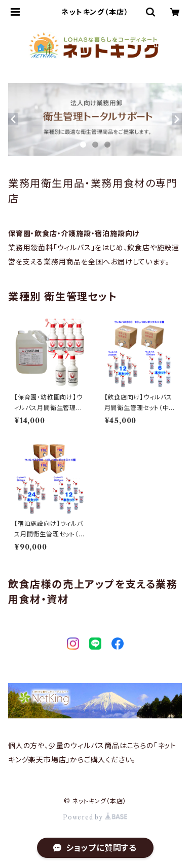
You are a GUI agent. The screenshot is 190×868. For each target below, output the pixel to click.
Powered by (95, 817)
